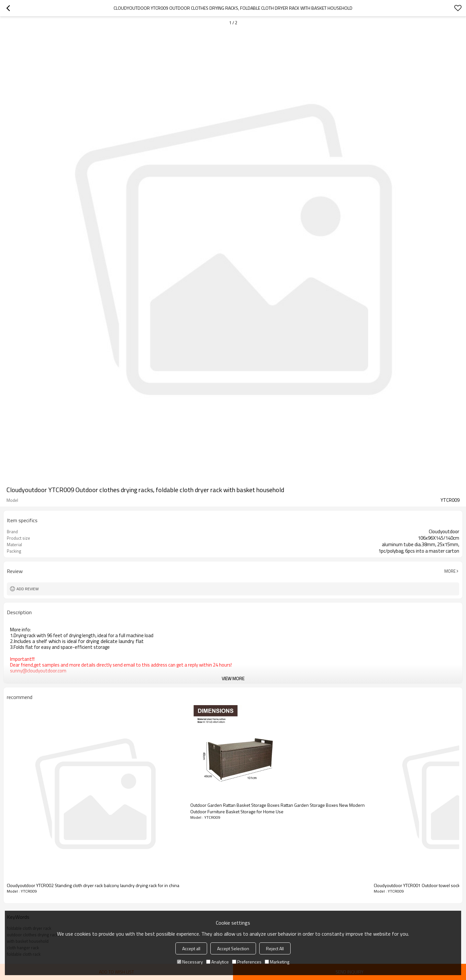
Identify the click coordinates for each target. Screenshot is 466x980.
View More (233, 678)
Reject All (275, 948)
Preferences (247, 962)
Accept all (191, 948)
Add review (28, 589)
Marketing (277, 962)
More (450, 571)
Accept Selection (233, 948)
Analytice (217, 962)
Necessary (190, 962)
